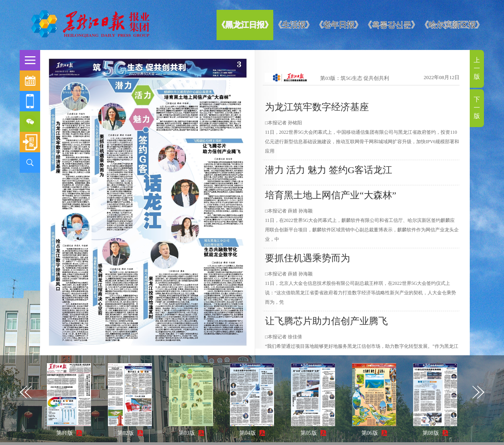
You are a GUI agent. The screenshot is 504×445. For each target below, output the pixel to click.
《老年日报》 (339, 25)
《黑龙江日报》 (245, 25)
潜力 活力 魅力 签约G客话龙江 (329, 170)
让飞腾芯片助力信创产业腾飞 (326, 321)
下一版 (477, 108)
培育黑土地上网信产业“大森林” (331, 195)
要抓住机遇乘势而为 (308, 258)
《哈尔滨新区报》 (452, 25)
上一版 (477, 68)
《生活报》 (294, 25)
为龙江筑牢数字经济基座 (317, 107)
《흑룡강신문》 (391, 25)
